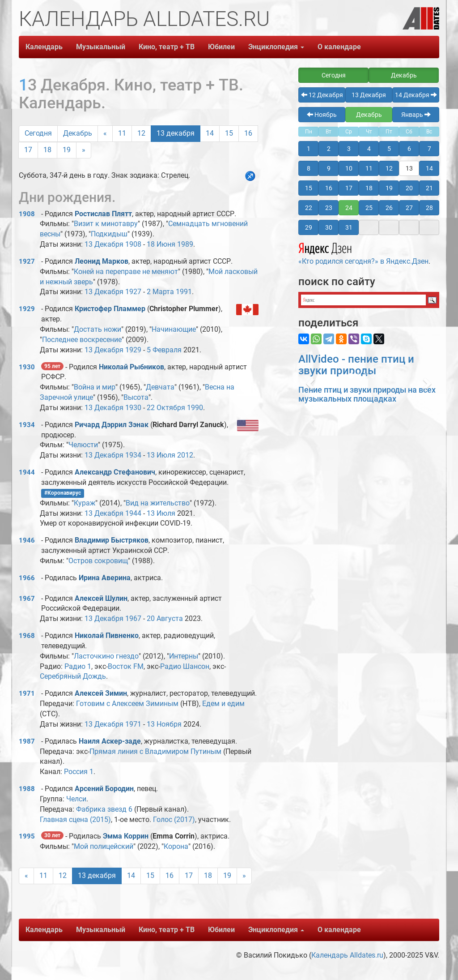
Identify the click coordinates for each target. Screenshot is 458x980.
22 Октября (166, 408)
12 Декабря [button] (322, 95)
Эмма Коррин (126, 836)
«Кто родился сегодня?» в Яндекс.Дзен (363, 252)
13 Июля (161, 455)
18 (47, 150)
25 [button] (369, 208)
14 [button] (429, 168)
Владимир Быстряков (112, 540)
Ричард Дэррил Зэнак (112, 425)
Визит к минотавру (106, 224)
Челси (76, 799)
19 (67, 150)
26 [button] (389, 208)
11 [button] (369, 168)
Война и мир (95, 387)
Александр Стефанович (115, 472)
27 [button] (409, 208)
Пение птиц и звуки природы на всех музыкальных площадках (367, 394)
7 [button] (429, 149)
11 (122, 133)
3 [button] (349, 149)
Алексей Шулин (101, 598)
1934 (27, 425)
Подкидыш (109, 234)
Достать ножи (98, 329)
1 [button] (309, 149)
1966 (27, 578)
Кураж (85, 503)
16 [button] (329, 188)
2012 (185, 455)
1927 (27, 261)
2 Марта (160, 292)
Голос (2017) (174, 820)
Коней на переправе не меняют (126, 272)
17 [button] (349, 188)
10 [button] (349, 168)
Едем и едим (223, 704)
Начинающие (174, 329)
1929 (27, 309)
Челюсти (83, 445)
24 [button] (349, 208)
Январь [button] (416, 115)
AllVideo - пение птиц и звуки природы (356, 365)
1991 (184, 292)
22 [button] (309, 208)
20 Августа (165, 618)
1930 (27, 367)
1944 (27, 472)
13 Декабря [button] (369, 95)
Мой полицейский (104, 846)
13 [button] (409, 168)
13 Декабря (104, 244)
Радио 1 (78, 666)
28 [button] (429, 208)
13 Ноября (164, 724)
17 (28, 150)
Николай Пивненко (107, 636)
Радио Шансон (185, 666)
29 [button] (309, 227)
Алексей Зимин (101, 693)
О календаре (339, 47)
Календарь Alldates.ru (347, 955)
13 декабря (176, 133)
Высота (136, 397)
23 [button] (329, 208)
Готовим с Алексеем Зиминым (127, 704)
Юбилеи (221, 47)
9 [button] (329, 168)
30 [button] (329, 227)
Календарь (44, 47)
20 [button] (409, 188)
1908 (27, 214)
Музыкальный (101, 47)
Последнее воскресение (82, 340)
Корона (176, 846)
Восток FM (126, 666)
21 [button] (429, 188)
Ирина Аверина (105, 578)
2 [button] (329, 149)
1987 (27, 741)
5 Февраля (164, 350)
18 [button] (369, 188)
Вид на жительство (158, 503)
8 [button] (309, 168)
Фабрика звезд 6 (104, 809)
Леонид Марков (102, 261)
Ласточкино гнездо (106, 656)
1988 (27, 789)
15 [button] (309, 188)
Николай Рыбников (131, 367)
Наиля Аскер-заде (110, 741)
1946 (27, 540)
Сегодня (38, 133)
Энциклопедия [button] (276, 47)
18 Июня (161, 244)
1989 (185, 244)
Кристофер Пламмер (110, 309)
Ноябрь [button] (322, 115)
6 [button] (409, 149)
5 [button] (389, 149)
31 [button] (349, 227)
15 (229, 133)
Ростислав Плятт (103, 214)
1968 (27, 636)
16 (248, 133)
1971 (27, 693)
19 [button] (389, 188)
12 (141, 133)
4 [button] (369, 149)
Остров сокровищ (98, 561)
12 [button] (389, 168)
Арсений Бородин (104, 789)
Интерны (184, 656)
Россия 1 (79, 772)
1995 (27, 836)
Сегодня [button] (334, 75)
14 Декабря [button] (416, 95)
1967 (27, 599)
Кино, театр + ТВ (167, 47)
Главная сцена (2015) (75, 820)
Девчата (160, 387)
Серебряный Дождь (73, 676)
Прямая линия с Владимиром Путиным (155, 751)
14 (210, 133)
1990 (195, 408)
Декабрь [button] (404, 75)
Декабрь (78, 133)
